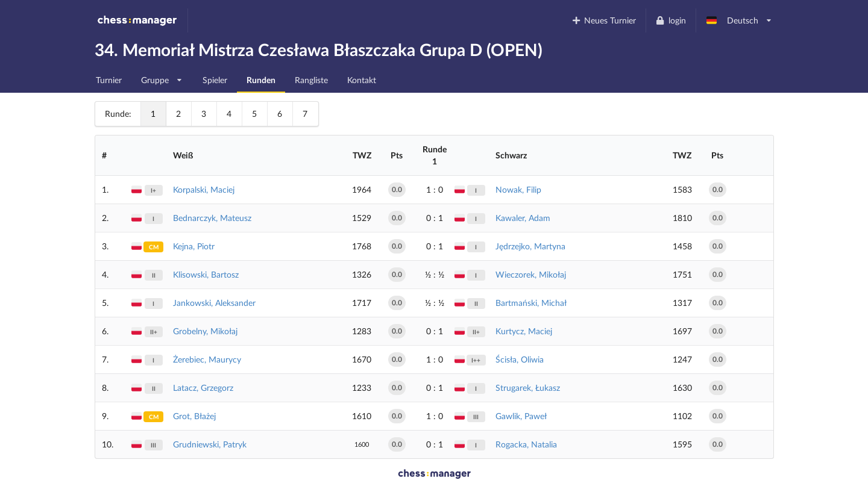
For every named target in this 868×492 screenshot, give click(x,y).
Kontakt (362, 80)
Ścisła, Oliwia (520, 359)
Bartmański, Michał (531, 303)
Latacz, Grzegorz (203, 388)
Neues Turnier (603, 20)
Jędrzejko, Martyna (530, 246)
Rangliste (311, 80)
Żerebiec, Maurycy (207, 359)
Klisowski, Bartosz (206, 274)
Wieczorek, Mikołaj (531, 274)
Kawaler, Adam (523, 218)
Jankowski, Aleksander (214, 303)
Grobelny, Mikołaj (205, 331)
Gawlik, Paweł (521, 416)
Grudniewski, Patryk (210, 444)
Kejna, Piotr (194, 246)
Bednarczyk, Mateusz (212, 218)
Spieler (215, 80)
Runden (261, 80)
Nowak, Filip (518, 189)
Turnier (109, 80)
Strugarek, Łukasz (528, 388)
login (671, 20)
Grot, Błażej (194, 416)
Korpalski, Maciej (204, 189)
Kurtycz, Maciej (524, 331)
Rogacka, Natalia (526, 444)
